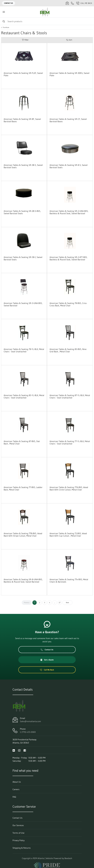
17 (60, 602)
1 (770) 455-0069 (28, 732)
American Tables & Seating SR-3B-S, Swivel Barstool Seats (23, 166)
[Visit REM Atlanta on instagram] (19, 750)
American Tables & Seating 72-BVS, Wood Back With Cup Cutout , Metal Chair (68, 535)
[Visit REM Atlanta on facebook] (25, 750)
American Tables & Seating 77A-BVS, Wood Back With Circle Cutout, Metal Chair (69, 488)
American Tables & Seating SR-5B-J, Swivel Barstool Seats (23, 258)
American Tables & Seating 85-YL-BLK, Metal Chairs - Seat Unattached (24, 396)
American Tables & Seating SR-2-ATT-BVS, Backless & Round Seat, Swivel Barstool (68, 258)
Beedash (68, 858)
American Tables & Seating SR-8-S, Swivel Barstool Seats (69, 166)
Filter (25, 40)
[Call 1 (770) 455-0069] (73, 3)
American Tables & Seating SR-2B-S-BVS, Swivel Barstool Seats (22, 212)
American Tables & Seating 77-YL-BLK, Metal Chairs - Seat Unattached (70, 442)
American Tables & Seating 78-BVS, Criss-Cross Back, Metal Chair (68, 304)
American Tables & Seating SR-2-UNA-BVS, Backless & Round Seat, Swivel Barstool (69, 212)
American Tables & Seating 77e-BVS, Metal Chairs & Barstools (69, 581)
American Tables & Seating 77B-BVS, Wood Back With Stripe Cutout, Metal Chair (23, 535)
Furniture (6, 27)
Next (67, 602)
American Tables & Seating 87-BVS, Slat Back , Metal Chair (22, 442)
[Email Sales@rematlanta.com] (67, 3)
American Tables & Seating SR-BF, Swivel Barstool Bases (22, 120)
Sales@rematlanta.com (30, 721)
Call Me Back (84, 3)
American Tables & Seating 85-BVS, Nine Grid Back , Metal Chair (68, 350)
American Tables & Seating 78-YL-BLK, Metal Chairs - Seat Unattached (24, 350)
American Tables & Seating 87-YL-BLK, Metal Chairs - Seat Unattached (70, 396)
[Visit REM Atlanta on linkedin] (14, 750)
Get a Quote (47, 660)
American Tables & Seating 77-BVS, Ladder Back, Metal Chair (23, 488)
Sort (69, 40)
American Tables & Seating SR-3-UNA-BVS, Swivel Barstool (23, 304)
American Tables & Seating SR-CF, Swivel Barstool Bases (68, 120)
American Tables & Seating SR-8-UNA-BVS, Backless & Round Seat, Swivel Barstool (23, 581)
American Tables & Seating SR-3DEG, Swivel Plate (69, 74)
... (55, 602)
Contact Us (9, 3)
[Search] (47, 21)
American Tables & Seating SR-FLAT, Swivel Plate (23, 74)
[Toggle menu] (4, 12)
